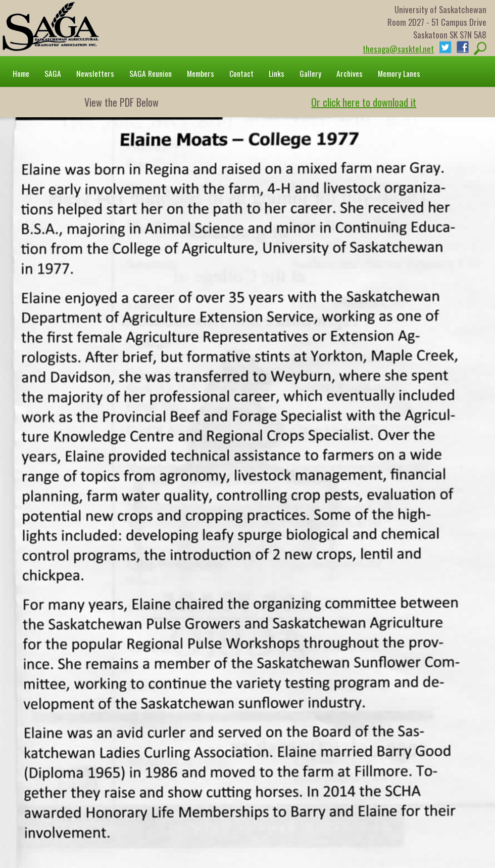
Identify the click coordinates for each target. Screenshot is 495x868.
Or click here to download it (364, 102)
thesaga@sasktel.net (398, 49)
